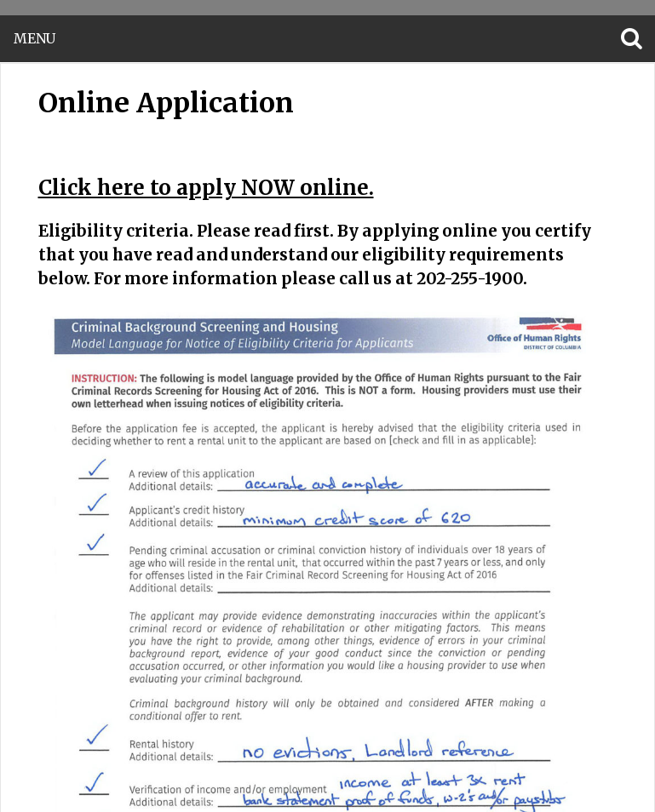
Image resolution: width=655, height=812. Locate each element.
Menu (34, 39)
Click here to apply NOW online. (206, 188)
